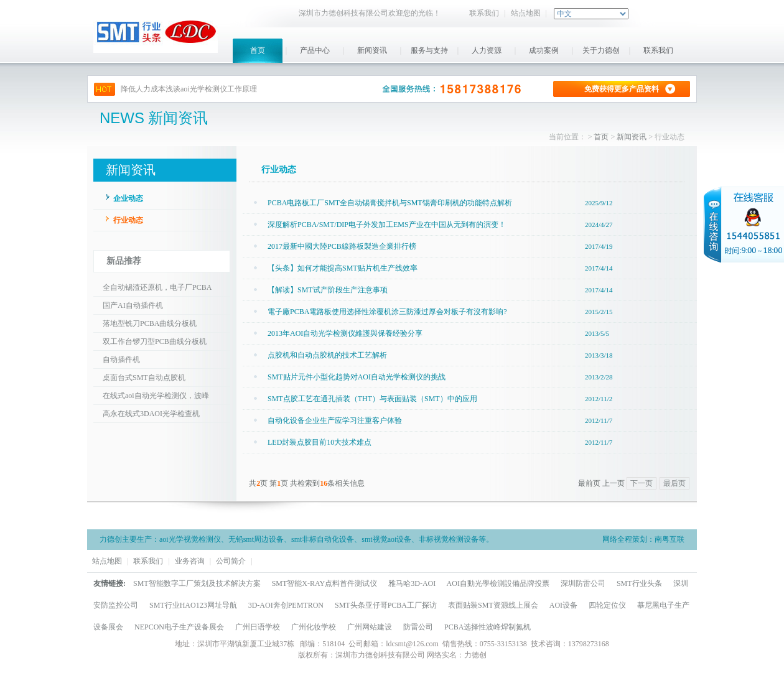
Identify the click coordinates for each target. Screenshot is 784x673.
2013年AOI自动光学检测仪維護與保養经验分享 (345, 333)
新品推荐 (124, 261)
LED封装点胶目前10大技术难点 (320, 442)
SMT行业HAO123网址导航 (193, 605)
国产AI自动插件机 (133, 305)
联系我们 (484, 13)
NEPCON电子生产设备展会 (179, 627)
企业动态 (128, 198)
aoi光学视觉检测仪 (190, 539)
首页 (258, 50)
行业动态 (128, 220)
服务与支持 (429, 50)
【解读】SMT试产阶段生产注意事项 (328, 290)
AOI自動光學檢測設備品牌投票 (498, 583)
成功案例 (544, 50)
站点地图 (526, 13)
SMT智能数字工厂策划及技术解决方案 (197, 583)
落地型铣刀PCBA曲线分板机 (150, 323)
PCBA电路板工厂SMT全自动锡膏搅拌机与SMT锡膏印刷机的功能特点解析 (390, 203)
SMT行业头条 (639, 583)
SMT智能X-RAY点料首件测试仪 (325, 583)
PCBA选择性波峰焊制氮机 (488, 627)
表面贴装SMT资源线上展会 (493, 605)
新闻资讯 (372, 50)
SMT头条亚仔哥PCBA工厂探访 (386, 605)
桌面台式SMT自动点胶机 (144, 378)
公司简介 (231, 561)
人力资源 (487, 50)
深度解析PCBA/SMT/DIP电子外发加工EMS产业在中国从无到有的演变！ (387, 225)
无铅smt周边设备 (256, 539)
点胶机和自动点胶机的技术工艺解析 (327, 355)
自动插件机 (121, 360)
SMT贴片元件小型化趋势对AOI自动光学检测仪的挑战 (357, 377)
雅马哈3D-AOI (412, 583)
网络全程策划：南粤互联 (643, 539)
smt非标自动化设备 (323, 539)
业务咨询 (190, 561)
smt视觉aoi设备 (386, 539)
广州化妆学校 (314, 627)
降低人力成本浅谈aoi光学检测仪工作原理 (189, 89)
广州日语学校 (258, 627)
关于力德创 (601, 50)
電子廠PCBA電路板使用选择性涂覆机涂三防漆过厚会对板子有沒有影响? (387, 312)
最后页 (674, 483)
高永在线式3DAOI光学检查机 (151, 414)
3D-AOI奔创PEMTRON (286, 605)
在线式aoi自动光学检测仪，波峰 (156, 396)
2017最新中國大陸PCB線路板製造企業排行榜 (342, 246)
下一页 (642, 483)
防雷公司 (418, 627)
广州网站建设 (370, 627)
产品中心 (315, 50)
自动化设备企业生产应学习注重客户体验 (335, 420)
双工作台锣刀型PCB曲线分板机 (155, 341)
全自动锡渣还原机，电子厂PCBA (157, 287)
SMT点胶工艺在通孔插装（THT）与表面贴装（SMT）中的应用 (372, 399)
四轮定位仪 (607, 605)
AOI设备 (563, 605)
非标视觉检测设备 (449, 539)
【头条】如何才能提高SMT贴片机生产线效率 (343, 268)
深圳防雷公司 (583, 583)
